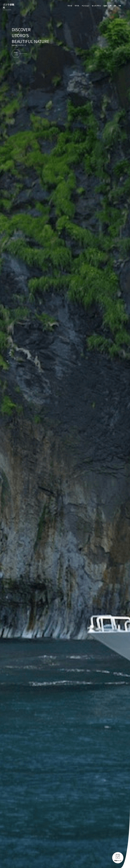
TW (120, 6)
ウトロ (70, 6)
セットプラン (96, 6)
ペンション (85, 6)
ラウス (77, 6)
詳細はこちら (16, 54)
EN (115, 6)
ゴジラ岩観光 (9, 7)
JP (110, 6)
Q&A (105, 6)
